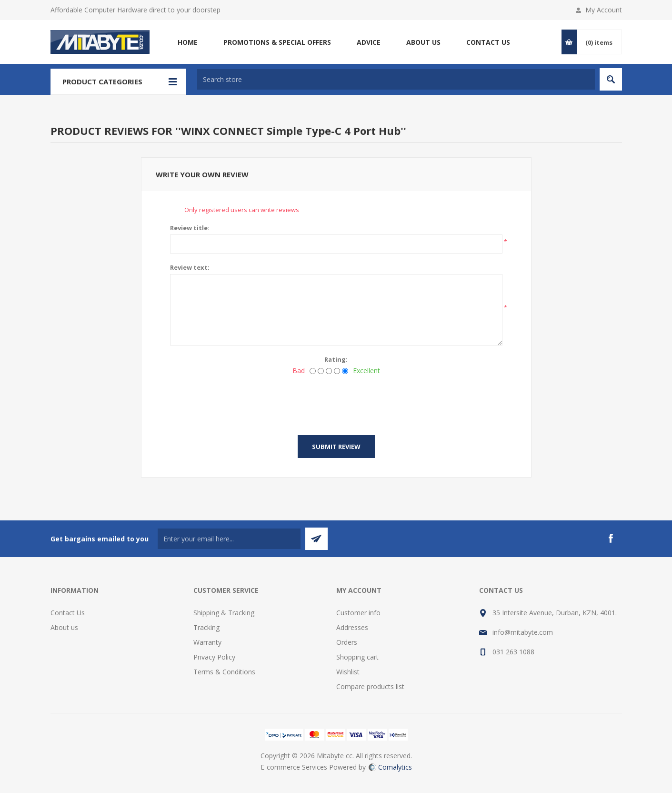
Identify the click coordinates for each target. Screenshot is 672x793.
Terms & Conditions (224, 672)
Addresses (352, 627)
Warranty (207, 642)
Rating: (336, 359)
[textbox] (396, 79)
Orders (347, 642)
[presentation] (336, 402)
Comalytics (390, 767)
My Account (604, 10)
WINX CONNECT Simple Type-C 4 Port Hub (291, 131)
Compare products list (370, 686)
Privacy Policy (214, 657)
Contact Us (68, 613)
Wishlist (348, 672)
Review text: (190, 267)
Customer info (358, 613)
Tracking (206, 627)
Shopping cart (357, 657)
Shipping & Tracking (224, 613)
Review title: (190, 228)
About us (64, 627)
